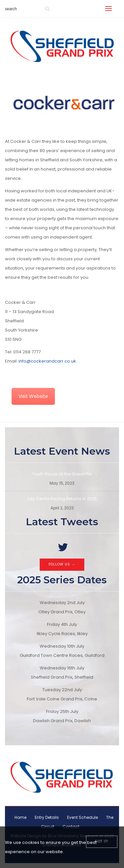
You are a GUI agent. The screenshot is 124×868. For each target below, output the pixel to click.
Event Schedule (83, 817)
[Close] (102, 842)
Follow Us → (62, 564)
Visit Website (33, 396)
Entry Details (47, 817)
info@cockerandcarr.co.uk (47, 361)
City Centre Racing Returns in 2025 (62, 499)
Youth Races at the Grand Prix (62, 474)
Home (21, 817)
